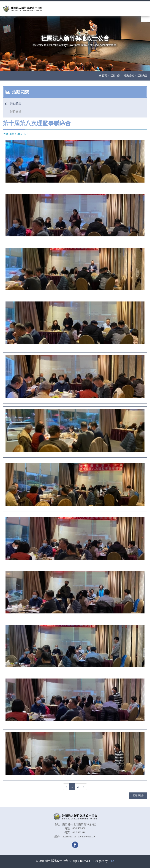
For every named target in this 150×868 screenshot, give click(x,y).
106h (111, 861)
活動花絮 (115, 76)
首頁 (103, 76)
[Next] (84, 787)
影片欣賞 (16, 112)
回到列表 (138, 796)
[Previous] (66, 787)
